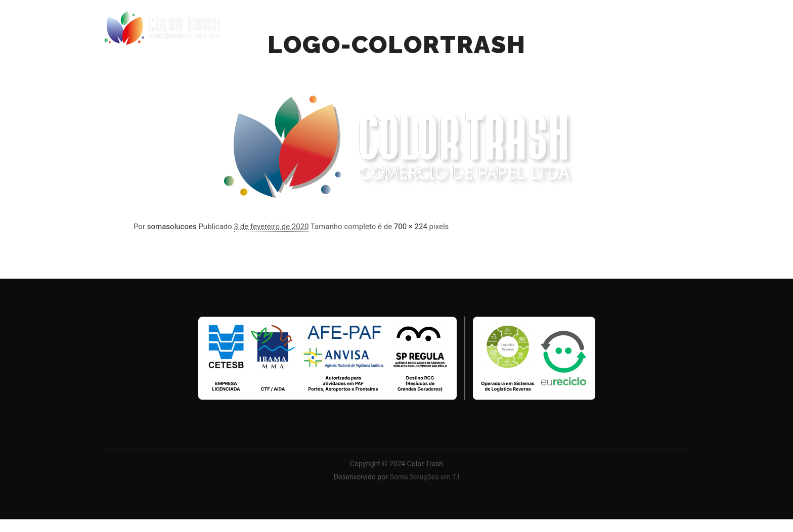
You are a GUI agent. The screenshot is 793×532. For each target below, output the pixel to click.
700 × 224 (411, 227)
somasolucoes (172, 227)
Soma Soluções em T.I (424, 477)
